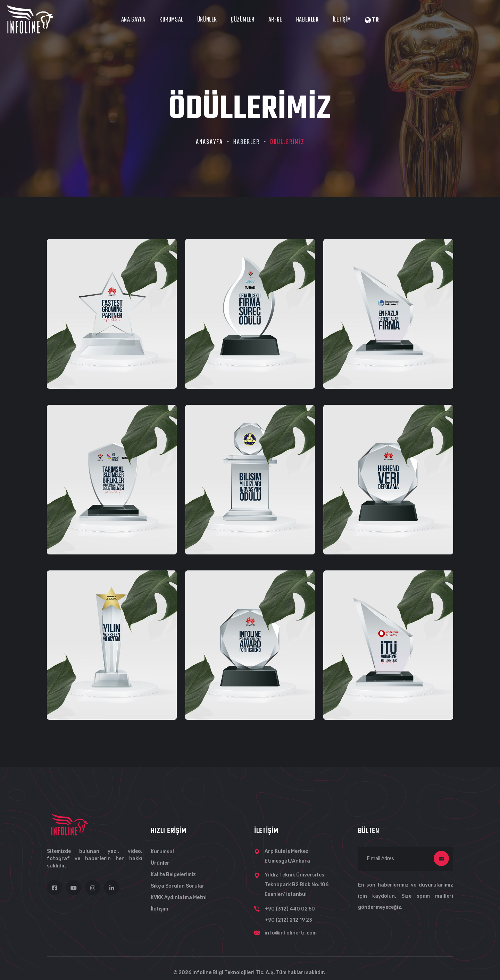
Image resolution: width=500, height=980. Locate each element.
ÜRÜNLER (207, 20)
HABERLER (307, 20)
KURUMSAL (171, 20)
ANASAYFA (209, 142)
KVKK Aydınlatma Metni (179, 897)
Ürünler (160, 863)
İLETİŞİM (342, 20)
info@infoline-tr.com (291, 933)
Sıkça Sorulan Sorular (178, 886)
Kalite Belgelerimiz (173, 875)
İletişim (159, 909)
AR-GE (275, 20)
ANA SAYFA (133, 20)
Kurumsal (162, 852)
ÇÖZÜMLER (243, 20)
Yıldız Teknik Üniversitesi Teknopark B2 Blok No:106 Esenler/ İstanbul (297, 885)
